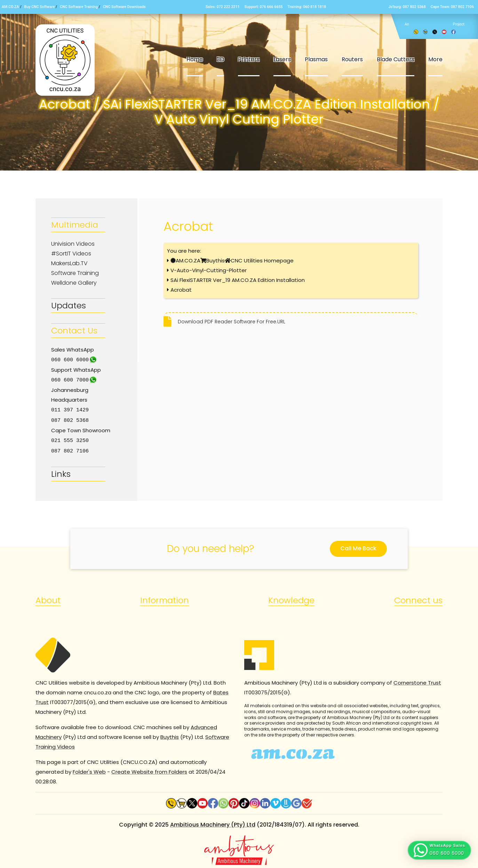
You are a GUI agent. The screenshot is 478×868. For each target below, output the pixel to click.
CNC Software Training (79, 7)
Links (61, 472)
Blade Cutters (396, 59)
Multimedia (75, 225)
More (435, 59)
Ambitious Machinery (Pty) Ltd (213, 823)
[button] (439, 850)
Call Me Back (358, 546)
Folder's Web (89, 770)
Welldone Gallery (74, 283)
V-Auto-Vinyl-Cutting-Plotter (209, 270)
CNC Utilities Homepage (262, 261)
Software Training (75, 273)
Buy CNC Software (40, 7)
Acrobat (181, 290)
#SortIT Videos (71, 254)
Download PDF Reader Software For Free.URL (232, 322)
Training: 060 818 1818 (307, 7)
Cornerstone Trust (417, 681)
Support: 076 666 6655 (264, 7)
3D (220, 59)
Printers (249, 59)
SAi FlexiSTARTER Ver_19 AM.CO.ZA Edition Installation (238, 280)
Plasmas (316, 59)
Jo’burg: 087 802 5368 (407, 7)
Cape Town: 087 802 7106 (452, 7)
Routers (352, 59)
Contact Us (74, 330)
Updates (69, 305)
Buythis (216, 261)
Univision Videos (73, 244)
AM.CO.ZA (10, 7)
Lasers (282, 59)
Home (195, 59)
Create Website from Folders (149, 770)
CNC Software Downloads (124, 7)
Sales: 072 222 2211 (223, 7)
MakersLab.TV (69, 263)
